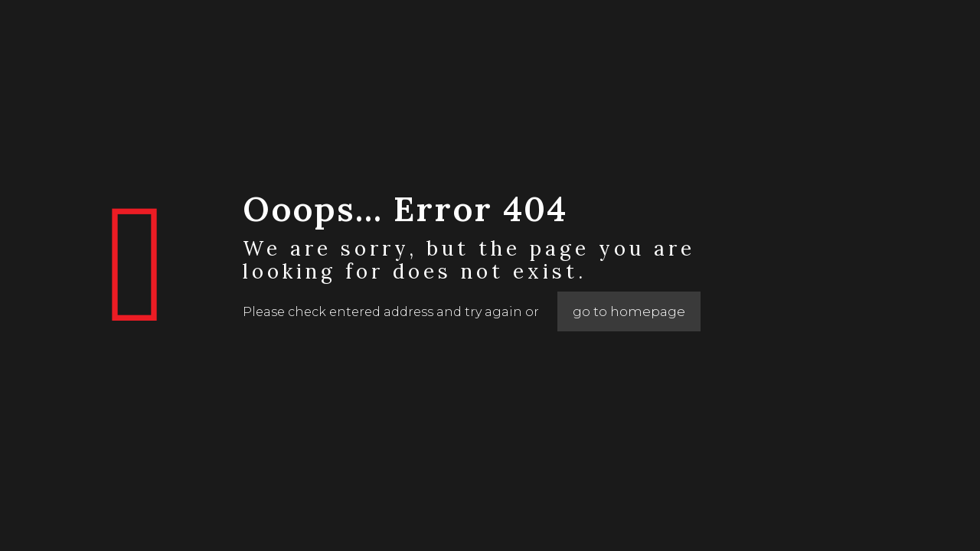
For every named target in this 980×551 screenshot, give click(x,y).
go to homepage (629, 311)
